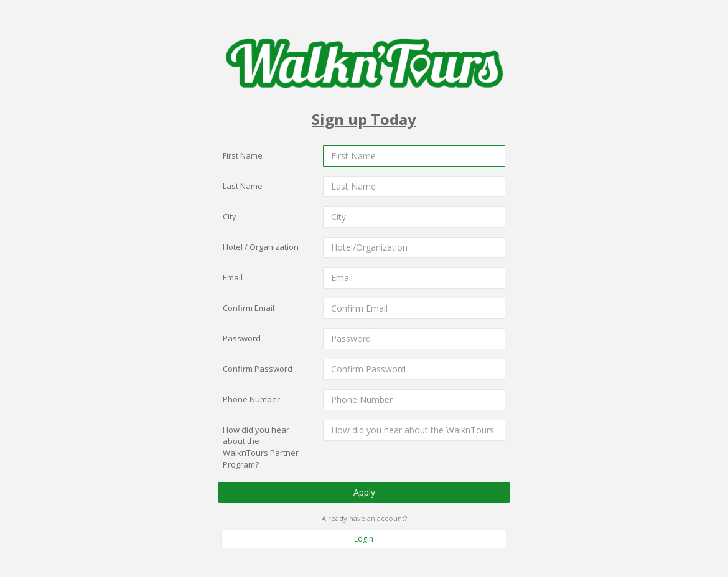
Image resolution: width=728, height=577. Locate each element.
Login (364, 539)
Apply (364, 492)
